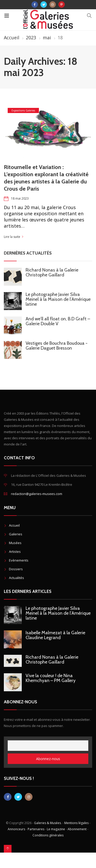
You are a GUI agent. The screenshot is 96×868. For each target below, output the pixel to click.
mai (47, 38)
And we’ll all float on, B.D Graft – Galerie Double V (58, 321)
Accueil (12, 38)
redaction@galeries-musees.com (37, 494)
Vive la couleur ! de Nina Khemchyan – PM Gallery (51, 678)
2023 (31, 38)
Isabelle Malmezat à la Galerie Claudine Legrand (55, 635)
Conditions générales (48, 835)
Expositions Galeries (23, 110)
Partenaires (36, 829)
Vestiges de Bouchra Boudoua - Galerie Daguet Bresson (57, 346)
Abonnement (77, 829)
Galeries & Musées (47, 823)
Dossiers (16, 569)
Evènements (19, 560)
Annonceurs (16, 829)
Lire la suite (12, 237)
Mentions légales (76, 823)
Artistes (15, 552)
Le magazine (56, 829)
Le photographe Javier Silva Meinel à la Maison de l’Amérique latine (58, 299)
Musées (15, 543)
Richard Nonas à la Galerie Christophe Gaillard (52, 272)
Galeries (16, 534)
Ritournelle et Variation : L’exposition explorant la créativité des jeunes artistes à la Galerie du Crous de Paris (46, 178)
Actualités (17, 578)
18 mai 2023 (20, 198)
